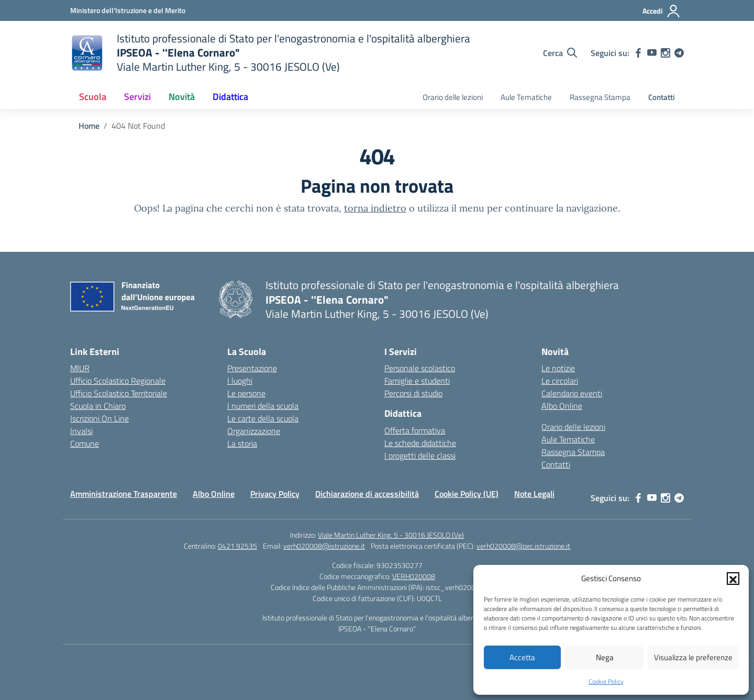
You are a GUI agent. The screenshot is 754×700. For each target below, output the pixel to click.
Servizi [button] (137, 97)
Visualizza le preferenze (693, 657)
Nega (605, 657)
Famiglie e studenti (417, 381)
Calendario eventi (572, 393)
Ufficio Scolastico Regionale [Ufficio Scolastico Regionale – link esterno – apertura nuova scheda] (118, 381)
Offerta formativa (415, 430)
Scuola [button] (93, 97)
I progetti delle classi (420, 455)
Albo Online (562, 406)
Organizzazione (254, 431)
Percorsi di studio (413, 393)
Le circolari (560, 381)
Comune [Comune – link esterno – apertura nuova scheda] (85, 443)
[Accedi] (662, 11)
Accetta (522, 657)
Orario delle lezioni (453, 97)
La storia (242, 443)
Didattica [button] (230, 97)
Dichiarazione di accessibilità (367, 494)
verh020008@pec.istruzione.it (523, 546)
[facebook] (638, 53)
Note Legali (534, 494)
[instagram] (666, 53)
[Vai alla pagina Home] (89, 126)
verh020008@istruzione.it (324, 546)
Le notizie (558, 368)
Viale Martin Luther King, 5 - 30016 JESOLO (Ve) (391, 535)
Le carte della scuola (263, 418)
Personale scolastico (420, 368)
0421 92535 (237, 546)
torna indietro (375, 208)
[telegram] (679, 53)
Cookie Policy (606, 681)
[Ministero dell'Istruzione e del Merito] (128, 10)
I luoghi (240, 381)
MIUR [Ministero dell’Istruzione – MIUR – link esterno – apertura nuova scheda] (80, 368)
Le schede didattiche (420, 443)
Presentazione (252, 368)
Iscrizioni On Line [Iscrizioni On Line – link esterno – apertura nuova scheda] (99, 418)
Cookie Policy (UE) (467, 494)
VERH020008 (414, 576)
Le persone (246, 393)
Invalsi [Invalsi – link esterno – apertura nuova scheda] (81, 431)
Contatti (662, 97)
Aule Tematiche (526, 97)
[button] (733, 579)
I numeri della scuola (263, 406)
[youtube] (652, 53)
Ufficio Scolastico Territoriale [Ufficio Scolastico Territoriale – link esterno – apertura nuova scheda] (119, 393)
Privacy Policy (275, 494)
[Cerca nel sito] (560, 53)
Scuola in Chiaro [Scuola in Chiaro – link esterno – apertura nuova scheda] (98, 406)
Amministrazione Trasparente (124, 494)
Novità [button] (182, 97)
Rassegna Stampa (600, 97)
